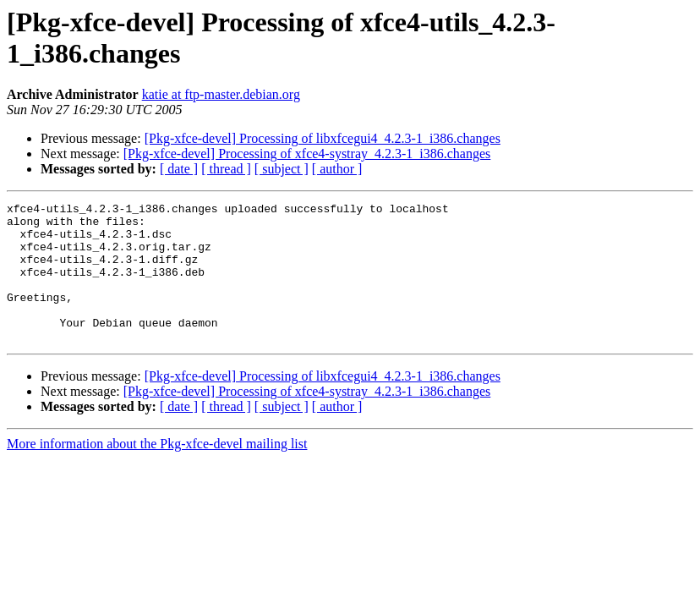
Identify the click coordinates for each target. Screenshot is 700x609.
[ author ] (337, 169)
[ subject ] (282, 169)
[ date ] (179, 169)
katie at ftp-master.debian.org (221, 94)
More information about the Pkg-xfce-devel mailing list (157, 472)
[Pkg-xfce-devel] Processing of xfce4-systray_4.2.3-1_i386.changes (307, 154)
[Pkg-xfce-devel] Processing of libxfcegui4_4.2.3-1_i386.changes (323, 138)
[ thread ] (226, 169)
